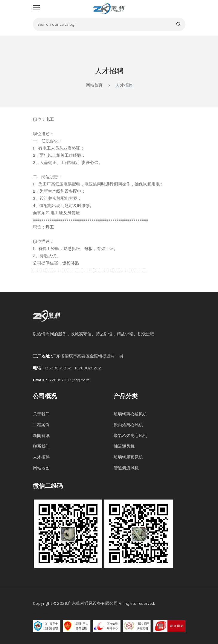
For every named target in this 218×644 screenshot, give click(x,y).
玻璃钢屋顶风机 (128, 457)
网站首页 (94, 85)
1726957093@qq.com (69, 380)
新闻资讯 (41, 436)
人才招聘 (41, 457)
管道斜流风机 (126, 468)
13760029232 (88, 368)
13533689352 (58, 368)
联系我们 (41, 446)
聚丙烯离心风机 (128, 425)
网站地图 (41, 468)
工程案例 (41, 425)
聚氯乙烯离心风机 (130, 436)
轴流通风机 (124, 446)
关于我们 (41, 414)
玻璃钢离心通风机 (130, 414)
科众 (64, 612)
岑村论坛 (51, 612)
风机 (37, 612)
